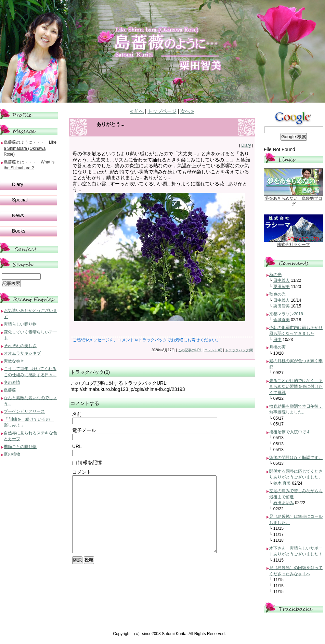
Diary (246, 145)
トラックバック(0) (239, 350)
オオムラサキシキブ (22, 353)
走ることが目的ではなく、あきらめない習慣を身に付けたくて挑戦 (296, 387)
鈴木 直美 (282, 483)
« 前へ (137, 111)
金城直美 (282, 320)
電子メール (84, 430)
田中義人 (282, 280)
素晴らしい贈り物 (20, 324)
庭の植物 (12, 454)
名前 (77, 414)
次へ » (187, 111)
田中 (277, 340)
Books (19, 231)
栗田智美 (282, 287)
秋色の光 (277, 294)
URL (77, 446)
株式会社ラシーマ (294, 245)
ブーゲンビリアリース (24, 411)
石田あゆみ (284, 503)
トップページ (162, 111)
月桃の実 (277, 347)
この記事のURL (190, 350)
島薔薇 (10, 390)
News (18, 215)
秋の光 (275, 275)
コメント (82, 472)
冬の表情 (12, 382)
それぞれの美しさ (20, 346)
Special (20, 200)
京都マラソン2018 (288, 314)
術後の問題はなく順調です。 (296, 458)
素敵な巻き (14, 361)
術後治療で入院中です (290, 432)
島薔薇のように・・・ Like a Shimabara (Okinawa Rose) (30, 148)
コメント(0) (213, 350)
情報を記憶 (87, 462)
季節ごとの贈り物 (20, 447)
